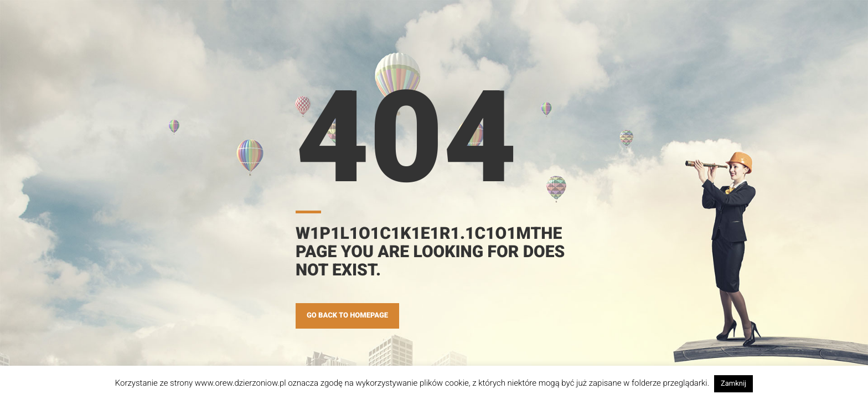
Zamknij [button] (733, 384)
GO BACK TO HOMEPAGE (347, 316)
